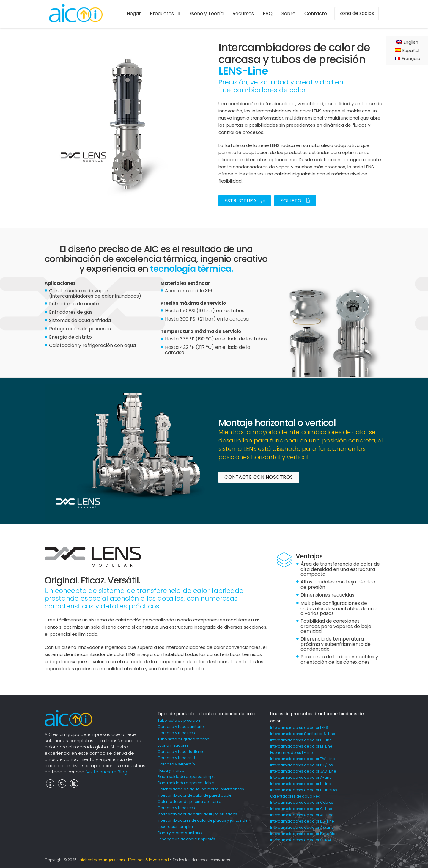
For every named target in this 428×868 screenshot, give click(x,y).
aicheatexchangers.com (102, 860)
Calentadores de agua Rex (295, 796)
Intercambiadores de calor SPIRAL (301, 840)
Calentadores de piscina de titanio (189, 802)
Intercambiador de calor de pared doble (194, 795)
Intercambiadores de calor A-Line (301, 777)
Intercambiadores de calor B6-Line (302, 821)
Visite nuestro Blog (107, 772)
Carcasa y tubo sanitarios (182, 727)
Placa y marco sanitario (180, 833)
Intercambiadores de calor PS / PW (302, 765)
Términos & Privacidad (148, 860)
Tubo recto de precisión (179, 720)
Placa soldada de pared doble (186, 783)
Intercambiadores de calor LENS (299, 727)
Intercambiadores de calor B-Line (301, 740)
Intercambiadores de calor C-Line (301, 809)
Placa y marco (171, 770)
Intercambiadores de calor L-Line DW (304, 790)
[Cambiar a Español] (407, 50)
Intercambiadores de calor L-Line (300, 784)
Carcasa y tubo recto (177, 733)
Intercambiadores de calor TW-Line (302, 759)
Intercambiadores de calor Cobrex (302, 802)
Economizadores (173, 745)
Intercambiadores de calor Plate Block (305, 834)
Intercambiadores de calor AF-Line (302, 815)
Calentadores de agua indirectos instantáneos (201, 789)
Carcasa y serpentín (176, 764)
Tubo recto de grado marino (183, 739)
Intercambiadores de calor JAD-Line (303, 771)
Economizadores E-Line (291, 752)
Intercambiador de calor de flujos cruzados (197, 814)
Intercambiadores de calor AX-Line (302, 827)
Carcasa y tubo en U (176, 758)
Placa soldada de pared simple (187, 777)
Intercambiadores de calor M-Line (301, 746)
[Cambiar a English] (407, 42)
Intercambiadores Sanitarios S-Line (303, 734)
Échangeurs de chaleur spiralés (186, 839)
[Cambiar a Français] (407, 58)
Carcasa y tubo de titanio (181, 752)
